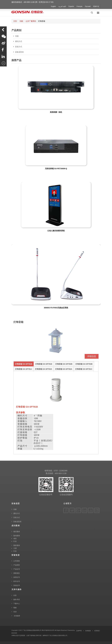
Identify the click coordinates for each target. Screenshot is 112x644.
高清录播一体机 (56, 112)
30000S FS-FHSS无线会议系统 (56, 308)
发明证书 (17, 577)
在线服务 (17, 616)
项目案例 (17, 532)
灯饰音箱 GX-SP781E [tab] (44, 364)
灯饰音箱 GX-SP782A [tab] (64, 369)
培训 (15, 612)
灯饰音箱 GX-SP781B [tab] (24, 364)
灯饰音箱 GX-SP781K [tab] (44, 369)
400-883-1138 (61, 473)
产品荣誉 (17, 565)
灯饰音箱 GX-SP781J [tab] (24, 369)
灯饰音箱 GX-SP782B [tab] (64, 364)
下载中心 (17, 604)
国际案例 (17, 545)
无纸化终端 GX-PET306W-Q (56, 169)
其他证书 (17, 585)
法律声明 (79, 631)
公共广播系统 (31, 21)
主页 (15, 21)
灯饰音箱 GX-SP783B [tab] (84, 364)
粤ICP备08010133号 (48, 630)
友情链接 (88, 631)
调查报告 (17, 573)
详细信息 (92, 356)
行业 (15, 541)
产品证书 (17, 569)
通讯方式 (19, 41)
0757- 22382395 (61, 471)
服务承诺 (17, 599)
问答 (15, 595)
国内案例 (17, 536)
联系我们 (97, 631)
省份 (15, 538)
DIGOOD (14, 633)
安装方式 (19, 47)
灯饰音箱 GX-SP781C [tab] (84, 369)
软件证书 (17, 581)
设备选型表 (19, 52)
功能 (21, 21)
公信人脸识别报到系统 (56, 231)
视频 (15, 608)
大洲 (15, 548)
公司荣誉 (17, 561)
